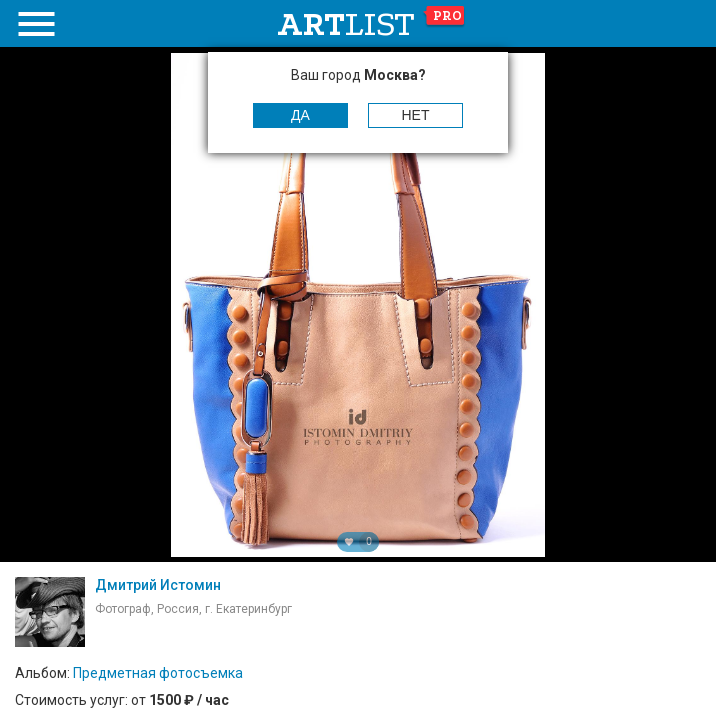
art (371, 24)
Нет (416, 115)
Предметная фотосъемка (158, 673)
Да (300, 115)
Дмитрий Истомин (158, 585)
